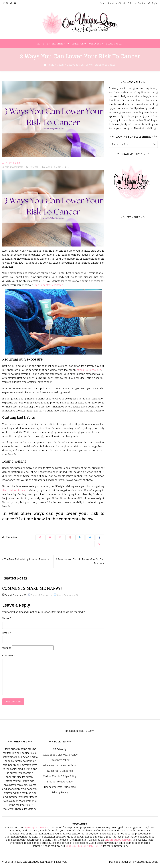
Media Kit (121, 3)
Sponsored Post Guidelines (60, 787)
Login (153, 3)
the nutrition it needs (15, 490)
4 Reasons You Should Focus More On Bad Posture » (80, 561)
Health (61, 65)
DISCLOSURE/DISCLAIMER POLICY (84, 846)
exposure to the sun (89, 370)
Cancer (48, 167)
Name (7, 618)
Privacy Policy (60, 793)
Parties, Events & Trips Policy (60, 777)
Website (7, 648)
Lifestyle (78, 44)
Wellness (95, 44)
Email (7, 633)
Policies (132, 3)
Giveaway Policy (60, 760)
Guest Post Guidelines (60, 771)
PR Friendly (60, 750)
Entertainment (57, 44)
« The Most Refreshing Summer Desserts (26, 559)
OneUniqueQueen (33, 862)
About (111, 3)
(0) (16, 595)
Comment (9, 656)
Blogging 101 (114, 44)
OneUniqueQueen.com (37, 828)
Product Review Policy (60, 782)
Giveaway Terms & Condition (60, 766)
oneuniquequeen (12, 167)
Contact (142, 3)
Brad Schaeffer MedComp (48, 285)
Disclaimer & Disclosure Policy (60, 755)
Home (103, 3)
